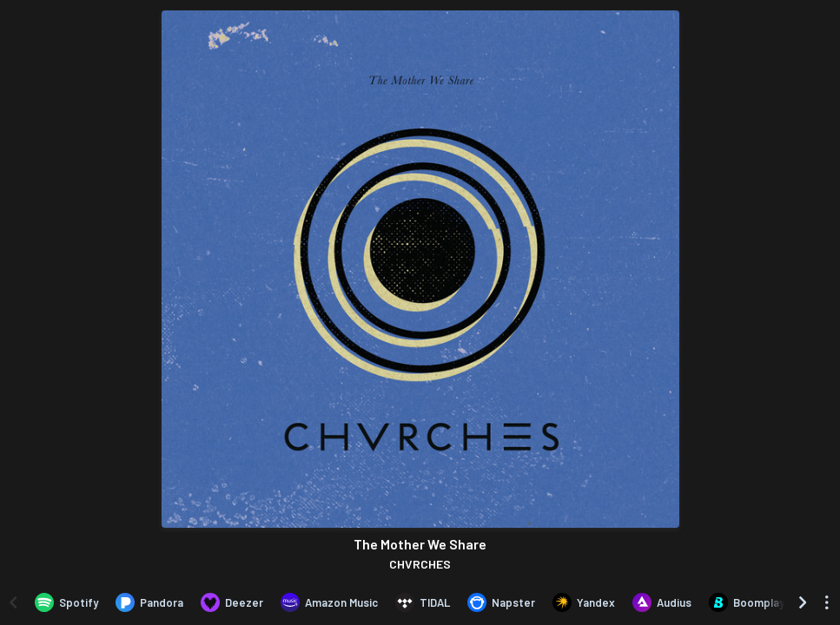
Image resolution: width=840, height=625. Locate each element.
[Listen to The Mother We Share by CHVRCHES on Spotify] (66, 602)
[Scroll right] (803, 602)
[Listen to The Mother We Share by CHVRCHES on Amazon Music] (329, 602)
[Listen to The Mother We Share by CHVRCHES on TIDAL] (423, 602)
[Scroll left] (13, 602)
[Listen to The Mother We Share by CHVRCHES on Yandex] (584, 602)
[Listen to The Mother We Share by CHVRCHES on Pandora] (149, 602)
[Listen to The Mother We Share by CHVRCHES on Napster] (501, 602)
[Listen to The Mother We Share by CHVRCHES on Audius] (662, 602)
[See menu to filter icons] (827, 602)
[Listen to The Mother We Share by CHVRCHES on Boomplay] (747, 602)
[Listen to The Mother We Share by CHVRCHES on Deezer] (232, 602)
